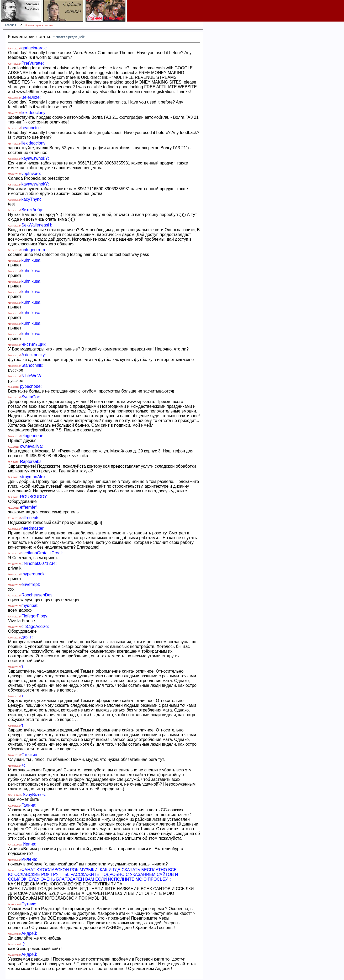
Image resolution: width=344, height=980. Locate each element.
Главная (10, 25)
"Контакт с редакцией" (69, 37)
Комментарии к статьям (39, 25)
